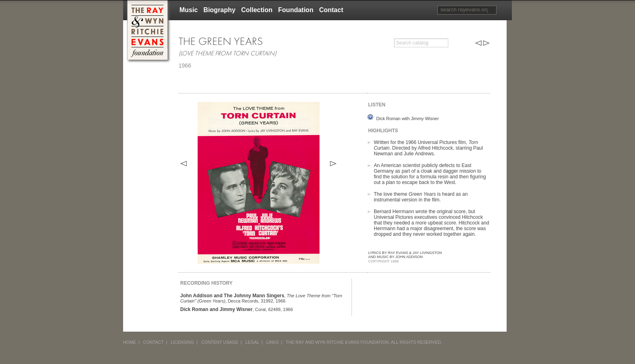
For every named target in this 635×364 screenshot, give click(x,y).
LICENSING (182, 342)
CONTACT (154, 342)
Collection (257, 10)
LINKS (272, 342)
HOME (130, 342)
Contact (331, 10)
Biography (219, 10)
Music (189, 10)
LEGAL (252, 342)
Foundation (296, 10)
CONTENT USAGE (220, 342)
